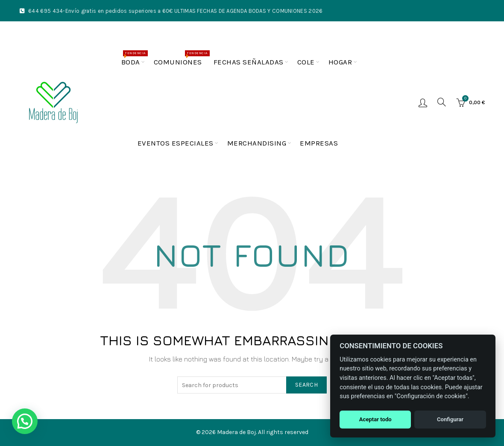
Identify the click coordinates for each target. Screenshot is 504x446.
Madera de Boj (236, 432)
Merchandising (257, 143)
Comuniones (181, 58)
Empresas (319, 143)
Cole (306, 62)
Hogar (340, 62)
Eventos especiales (176, 143)
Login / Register (423, 102)
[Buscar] (442, 102)
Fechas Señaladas (249, 62)
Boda (133, 58)
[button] (25, 421)
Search (306, 385)
